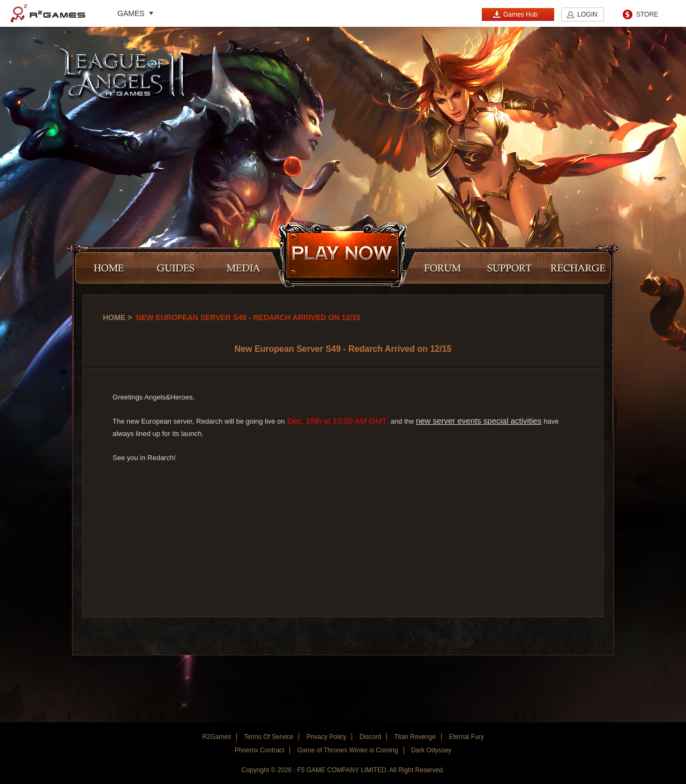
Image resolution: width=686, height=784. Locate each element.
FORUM (439, 269)
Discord (371, 737)
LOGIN (587, 14)
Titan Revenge (415, 737)
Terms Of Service (269, 737)
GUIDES (176, 269)
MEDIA (247, 269)
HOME (109, 269)
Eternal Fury (466, 737)
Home (114, 317)
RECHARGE (577, 269)
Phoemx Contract (260, 750)
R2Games (48, 13)
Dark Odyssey (431, 750)
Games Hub (515, 14)
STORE (647, 14)
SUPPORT (510, 269)
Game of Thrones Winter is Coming (348, 750)
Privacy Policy (327, 737)
